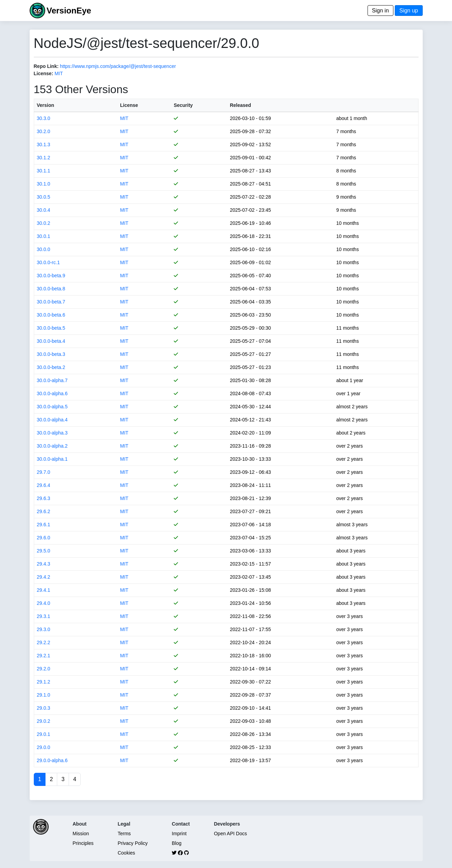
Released (240, 105)
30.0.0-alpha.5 (52, 407)
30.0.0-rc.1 (48, 262)
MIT (59, 73)
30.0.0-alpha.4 (52, 420)
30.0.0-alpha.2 (52, 446)
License (129, 105)
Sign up (409, 11)
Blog (177, 843)
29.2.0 (44, 669)
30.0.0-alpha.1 (52, 459)
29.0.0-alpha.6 (52, 760)
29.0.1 (44, 734)
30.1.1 (44, 171)
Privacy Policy (133, 843)
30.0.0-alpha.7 (52, 380)
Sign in (380, 11)
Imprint (179, 834)
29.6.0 (44, 538)
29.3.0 (44, 629)
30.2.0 (44, 131)
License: (44, 73)
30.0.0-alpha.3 (52, 433)
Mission (81, 834)
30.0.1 (44, 236)
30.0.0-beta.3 (51, 354)
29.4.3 (44, 564)
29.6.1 (44, 525)
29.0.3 (44, 708)
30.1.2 (44, 158)
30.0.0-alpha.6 (52, 393)
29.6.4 (44, 485)
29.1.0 (44, 695)
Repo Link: (46, 66)
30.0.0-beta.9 (51, 276)
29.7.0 (44, 472)
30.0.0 (44, 249)
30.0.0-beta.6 (51, 315)
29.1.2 (44, 682)
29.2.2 (44, 642)
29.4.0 (44, 603)
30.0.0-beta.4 (51, 341)
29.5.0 (44, 551)
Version (46, 105)
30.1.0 (44, 184)
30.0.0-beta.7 (51, 302)
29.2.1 (44, 656)
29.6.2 (44, 511)
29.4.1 (44, 590)
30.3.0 (44, 118)
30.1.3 (44, 144)
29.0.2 (44, 721)
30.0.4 (44, 210)
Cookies (126, 853)
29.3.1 (44, 616)
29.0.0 (44, 747)
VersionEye (69, 11)
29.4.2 (44, 577)
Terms (124, 834)
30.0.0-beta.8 (51, 289)
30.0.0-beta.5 (51, 328)
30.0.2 (44, 223)
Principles (83, 843)
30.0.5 (44, 197)
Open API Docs (230, 834)
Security (183, 105)
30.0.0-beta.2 (51, 367)
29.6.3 (44, 498)
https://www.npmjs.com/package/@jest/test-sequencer (118, 66)
